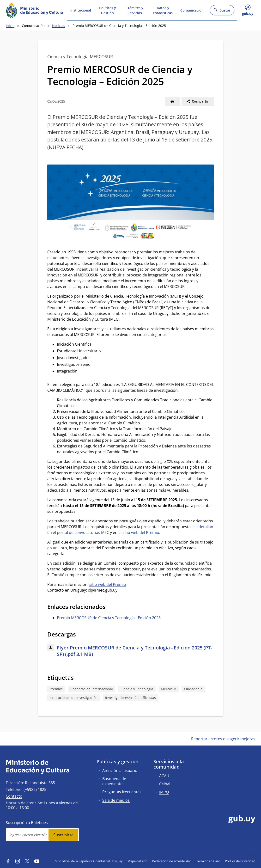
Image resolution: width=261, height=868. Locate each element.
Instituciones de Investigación (74, 698)
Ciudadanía (193, 689)
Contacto (14, 796)
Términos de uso (208, 861)
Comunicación (192, 10)
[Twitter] (27, 861)
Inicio (10, 26)
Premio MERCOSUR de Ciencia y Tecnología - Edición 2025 (109, 618)
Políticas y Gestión (108, 10)
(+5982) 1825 (35, 789)
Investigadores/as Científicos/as (130, 698)
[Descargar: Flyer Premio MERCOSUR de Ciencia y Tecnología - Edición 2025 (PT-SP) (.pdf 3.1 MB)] (130, 651)
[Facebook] (8, 861)
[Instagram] (18, 861)
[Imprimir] (172, 101)
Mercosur (169, 689)
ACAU (164, 776)
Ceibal (165, 784)
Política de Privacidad (240, 861)
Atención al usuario (120, 770)
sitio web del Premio (141, 532)
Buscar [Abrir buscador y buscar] (222, 12)
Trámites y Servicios (135, 10)
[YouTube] (37, 861)
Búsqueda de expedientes (114, 781)
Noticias (59, 26)
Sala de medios (116, 800)
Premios (56, 689)
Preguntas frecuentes (122, 792)
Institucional (81, 10)
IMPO (164, 792)
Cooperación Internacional (92, 689)
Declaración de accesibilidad (172, 861)
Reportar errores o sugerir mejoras (223, 739)
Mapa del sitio (137, 861)
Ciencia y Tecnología (137, 689)
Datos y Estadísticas (163, 10)
